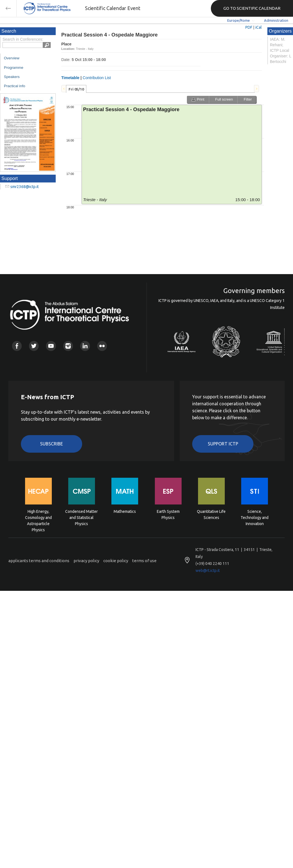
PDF (249, 27)
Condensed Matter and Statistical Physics (81, 517)
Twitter (34, 346)
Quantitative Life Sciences (211, 515)
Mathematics (125, 511)
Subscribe (52, 444)
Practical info (14, 86)
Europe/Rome (239, 20)
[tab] (76, 89)
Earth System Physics (168, 515)
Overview (12, 58)
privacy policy (86, 561)
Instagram (68, 346)
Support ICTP (223, 444)
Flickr (102, 346)
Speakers (12, 77)
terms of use (144, 561)
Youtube (51, 346)
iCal (259, 27)
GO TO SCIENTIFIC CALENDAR (252, 8)
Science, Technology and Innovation (255, 517)
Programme (14, 68)
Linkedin (85, 346)
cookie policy (116, 561)
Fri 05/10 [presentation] (76, 89)
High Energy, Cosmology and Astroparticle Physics (38, 517)
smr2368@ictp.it (25, 187)
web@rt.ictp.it (208, 570)
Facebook (17, 346)
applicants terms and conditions (39, 561)
